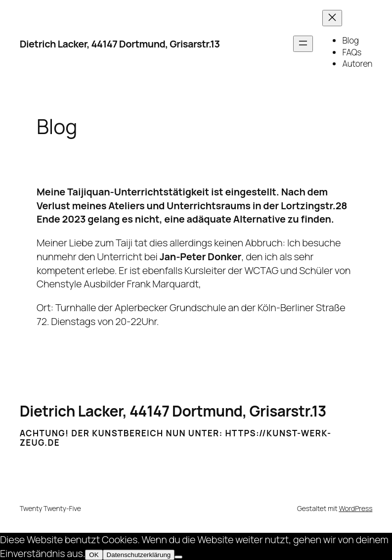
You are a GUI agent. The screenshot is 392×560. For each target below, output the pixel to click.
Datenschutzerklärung (139, 555)
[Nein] (178, 557)
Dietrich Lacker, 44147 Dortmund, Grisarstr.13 (120, 44)
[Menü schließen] (332, 18)
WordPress (355, 508)
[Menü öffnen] (303, 44)
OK (94, 555)
